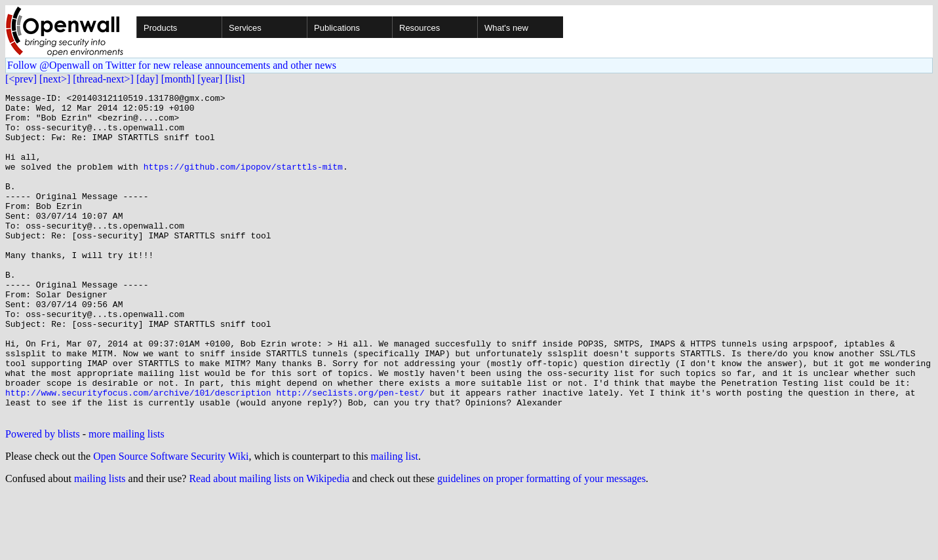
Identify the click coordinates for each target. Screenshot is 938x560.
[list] (235, 79)
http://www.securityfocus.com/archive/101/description (138, 453)
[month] (178, 79)
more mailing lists (127, 499)
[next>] (55, 79)
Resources (420, 28)
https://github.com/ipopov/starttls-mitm (243, 182)
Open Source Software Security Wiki (171, 521)
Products (160, 28)
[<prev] (21, 79)
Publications (337, 28)
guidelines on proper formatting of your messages (541, 543)
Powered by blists (43, 499)
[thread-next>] (103, 79)
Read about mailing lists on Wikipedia (269, 543)
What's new (506, 28)
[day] (147, 79)
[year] (210, 79)
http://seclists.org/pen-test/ (350, 453)
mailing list (395, 521)
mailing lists (100, 543)
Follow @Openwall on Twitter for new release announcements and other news (172, 65)
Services (245, 28)
